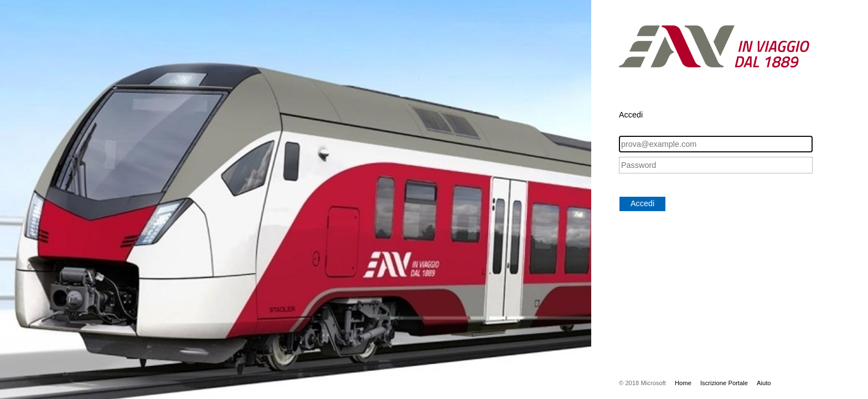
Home (683, 383)
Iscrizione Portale (724, 383)
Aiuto (764, 383)
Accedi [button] (642, 203)
